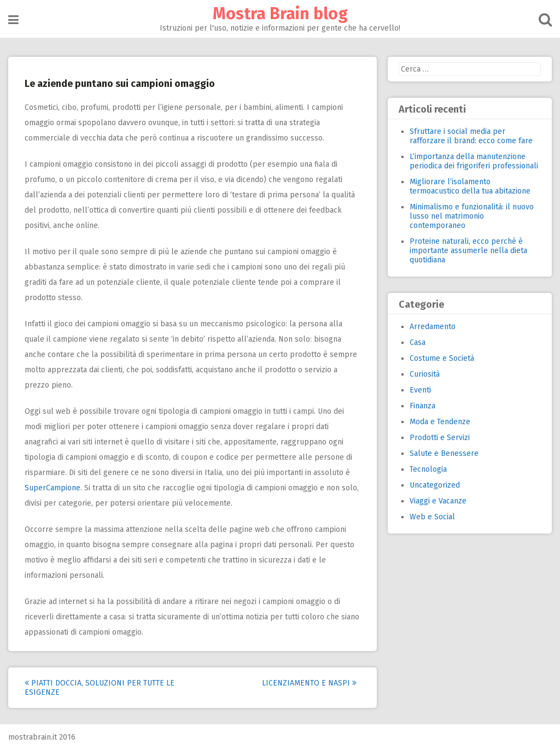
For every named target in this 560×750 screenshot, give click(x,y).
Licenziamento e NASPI (309, 683)
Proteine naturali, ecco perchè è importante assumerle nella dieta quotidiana (468, 251)
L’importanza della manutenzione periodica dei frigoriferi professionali (474, 161)
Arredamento (433, 327)
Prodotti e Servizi (440, 438)
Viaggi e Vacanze (438, 501)
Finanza (422, 406)
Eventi (420, 390)
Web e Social (432, 517)
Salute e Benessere (444, 453)
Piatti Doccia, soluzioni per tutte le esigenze (100, 688)
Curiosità (425, 374)
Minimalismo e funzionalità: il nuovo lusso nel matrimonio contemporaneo (472, 216)
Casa (418, 342)
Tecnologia (428, 469)
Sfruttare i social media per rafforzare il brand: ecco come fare (471, 136)
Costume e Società (442, 358)
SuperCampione (52, 488)
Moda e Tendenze (440, 422)
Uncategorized (435, 485)
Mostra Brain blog (280, 14)
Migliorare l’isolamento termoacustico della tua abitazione (470, 186)
